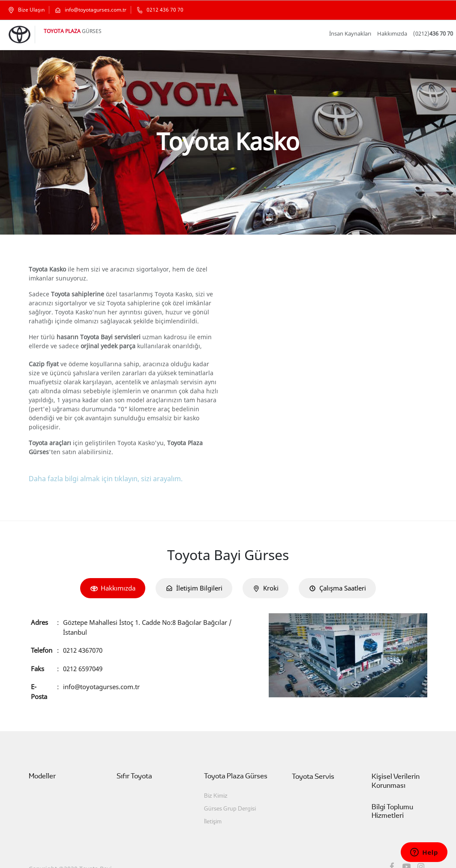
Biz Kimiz (216, 778)
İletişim (213, 803)
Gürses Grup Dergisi (227, 791)
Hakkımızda (396, 34)
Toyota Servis (311, 759)
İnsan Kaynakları (358, 34)
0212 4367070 (84, 632)
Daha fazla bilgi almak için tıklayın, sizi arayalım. (101, 469)
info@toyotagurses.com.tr (101, 668)
